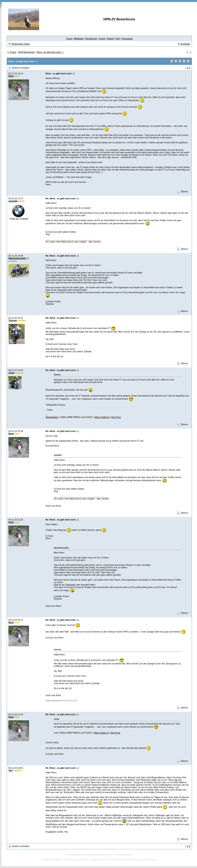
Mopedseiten (52, 417)
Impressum (127, 38)
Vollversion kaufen (138, 860)
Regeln (110, 38)
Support (152, 860)
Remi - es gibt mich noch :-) (50, 52)
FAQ (118, 38)
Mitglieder (79, 38)
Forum (69, 38)
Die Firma (116, 417)
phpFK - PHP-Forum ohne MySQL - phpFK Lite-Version (82, 860)
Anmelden (185, 44)
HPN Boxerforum (26, 52)
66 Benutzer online (21, 44)
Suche (102, 38)
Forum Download (119, 860)
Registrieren (91, 38)
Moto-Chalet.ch (102, 417)
